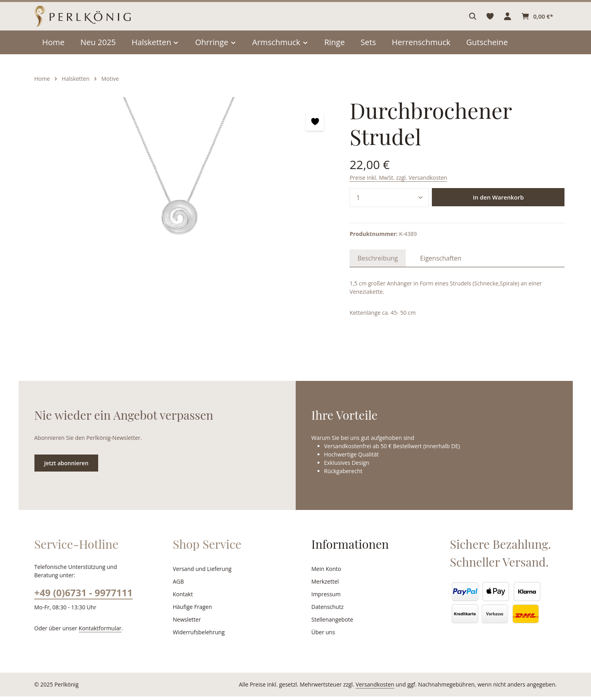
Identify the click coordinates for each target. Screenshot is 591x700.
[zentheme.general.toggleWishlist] (315, 133)
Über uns (323, 636)
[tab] (377, 243)
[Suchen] (474, 22)
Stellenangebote (332, 623)
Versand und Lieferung (201, 573)
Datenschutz (327, 611)
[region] (180, 193)
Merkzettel (324, 585)
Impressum (325, 598)
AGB (179, 585)
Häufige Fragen (192, 611)
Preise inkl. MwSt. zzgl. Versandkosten (397, 162)
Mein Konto (326, 573)
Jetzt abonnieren (66, 466)
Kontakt (182, 598)
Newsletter (186, 623)
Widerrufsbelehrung (197, 636)
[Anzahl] (389, 183)
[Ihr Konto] (509, 22)
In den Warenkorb (498, 182)
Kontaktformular (96, 632)
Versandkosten (383, 688)
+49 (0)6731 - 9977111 (83, 596)
